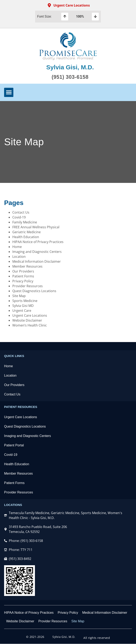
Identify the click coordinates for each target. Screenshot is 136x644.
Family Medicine (25, 222)
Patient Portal (14, 445)
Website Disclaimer (27, 320)
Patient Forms (23, 276)
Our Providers (23, 271)
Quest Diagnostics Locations (34, 291)
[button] (9, 92)
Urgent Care (22, 311)
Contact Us (21, 212)
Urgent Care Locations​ (21, 417)
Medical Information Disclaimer (37, 261)
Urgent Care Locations (30, 315)
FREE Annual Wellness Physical (36, 227)
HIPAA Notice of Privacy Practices (38, 242)
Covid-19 (19, 217)
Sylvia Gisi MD (23, 306)
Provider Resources (28, 286)
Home (17, 247)
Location (19, 257)
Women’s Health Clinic (30, 325)
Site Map (19, 296)
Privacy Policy (23, 281)
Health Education (26, 237)
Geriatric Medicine (27, 232)
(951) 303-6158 (70, 77)
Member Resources (27, 266)
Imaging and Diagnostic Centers (37, 252)
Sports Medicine (25, 301)
